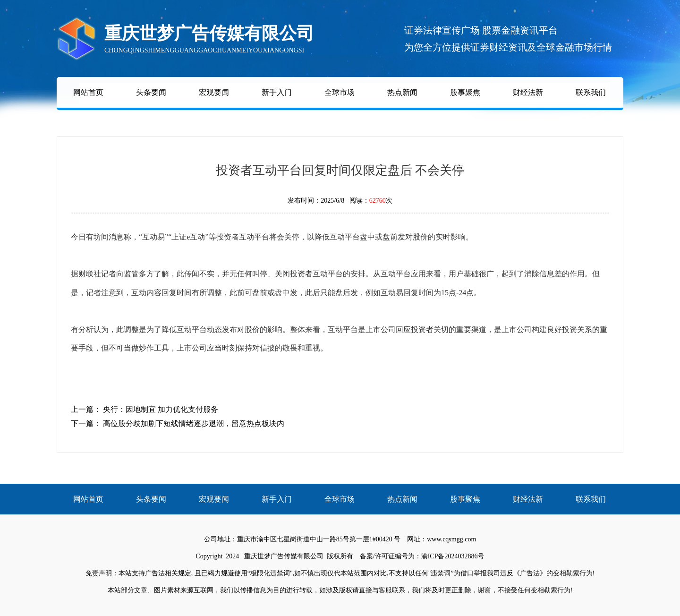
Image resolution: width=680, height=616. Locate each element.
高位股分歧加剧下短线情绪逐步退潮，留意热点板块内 (194, 423)
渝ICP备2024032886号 (453, 556)
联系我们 (591, 92)
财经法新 (528, 92)
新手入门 (277, 92)
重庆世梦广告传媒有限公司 (284, 556)
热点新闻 (402, 92)
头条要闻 (151, 92)
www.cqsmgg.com (451, 539)
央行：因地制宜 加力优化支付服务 (161, 409)
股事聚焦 (465, 92)
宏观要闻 (214, 92)
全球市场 (340, 92)
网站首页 (88, 92)
